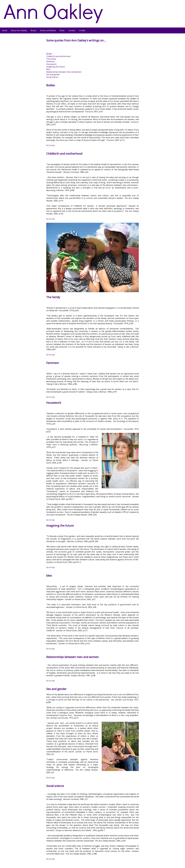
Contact (72, 30)
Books (34, 30)
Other (62, 30)
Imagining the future (56, 67)
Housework (51, 64)
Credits (82, 30)
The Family (51, 59)
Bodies (49, 54)
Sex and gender (53, 74)
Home (5, 30)
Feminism (50, 62)
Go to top (50, 145)
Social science (52, 77)
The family (53, 297)
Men (48, 69)
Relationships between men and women (64, 72)
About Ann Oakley (19, 30)
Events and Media (48, 30)
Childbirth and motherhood (58, 56)
